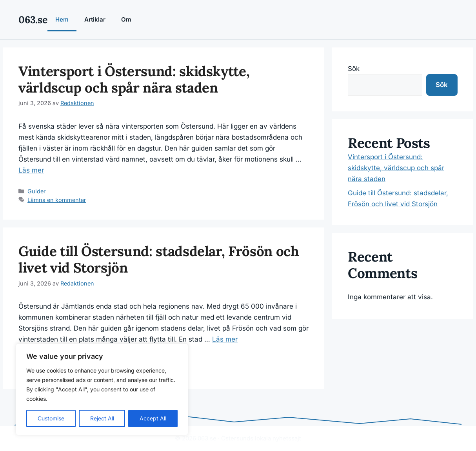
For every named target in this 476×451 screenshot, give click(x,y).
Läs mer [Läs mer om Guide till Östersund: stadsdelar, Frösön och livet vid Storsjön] (225, 339)
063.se (33, 20)
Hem (62, 19)
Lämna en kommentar (57, 200)
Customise (51, 418)
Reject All (102, 418)
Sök (354, 69)
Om (126, 19)
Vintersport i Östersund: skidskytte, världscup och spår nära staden (134, 79)
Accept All (153, 418)
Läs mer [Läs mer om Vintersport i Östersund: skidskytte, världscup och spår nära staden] (31, 170)
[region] (102, 389)
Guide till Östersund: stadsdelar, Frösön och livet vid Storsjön (159, 259)
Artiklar (95, 19)
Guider (36, 191)
